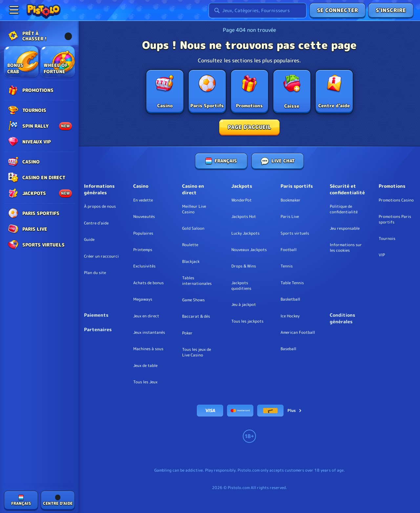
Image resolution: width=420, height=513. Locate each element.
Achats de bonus (148, 283)
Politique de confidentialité (344, 209)
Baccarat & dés (196, 316)
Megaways (143, 299)
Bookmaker (291, 200)
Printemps (143, 250)
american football (298, 332)
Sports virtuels (295, 233)
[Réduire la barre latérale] (14, 10)
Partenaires (98, 329)
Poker (187, 333)
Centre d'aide (96, 223)
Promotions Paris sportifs (395, 219)
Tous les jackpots (247, 321)
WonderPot (241, 200)
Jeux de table (145, 366)
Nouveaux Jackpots (249, 250)
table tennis (292, 283)
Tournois (387, 239)
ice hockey (290, 316)
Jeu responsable (345, 228)
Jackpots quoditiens (241, 286)
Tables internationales (197, 281)
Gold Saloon (193, 228)
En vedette (143, 200)
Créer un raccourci (101, 256)
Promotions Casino (396, 200)
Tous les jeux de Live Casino (197, 352)
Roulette (190, 245)
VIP (382, 255)
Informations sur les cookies (346, 248)
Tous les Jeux (145, 382)
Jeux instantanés (149, 332)
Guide (89, 240)
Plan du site (95, 273)
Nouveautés (144, 217)
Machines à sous (148, 349)
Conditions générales (342, 318)
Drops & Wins (244, 266)
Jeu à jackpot (244, 305)
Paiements (96, 315)
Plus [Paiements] (295, 410)
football (289, 250)
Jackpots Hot (244, 217)
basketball (290, 299)
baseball (288, 349)
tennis (287, 266)
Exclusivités (144, 266)
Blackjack (191, 262)
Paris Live (290, 217)
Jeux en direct (146, 316)
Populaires (143, 233)
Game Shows (193, 300)
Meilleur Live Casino (194, 209)
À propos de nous (100, 206)
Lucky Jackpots (245, 233)
